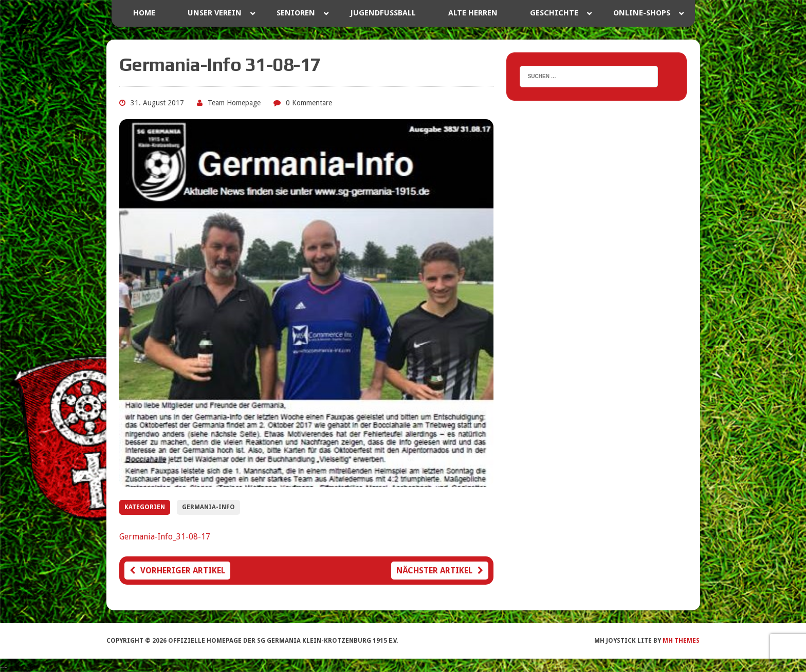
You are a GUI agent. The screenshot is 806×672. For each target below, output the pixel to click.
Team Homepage (234, 103)
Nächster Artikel (440, 571)
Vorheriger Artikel (177, 571)
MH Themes (681, 641)
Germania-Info (208, 507)
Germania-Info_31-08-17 (165, 537)
